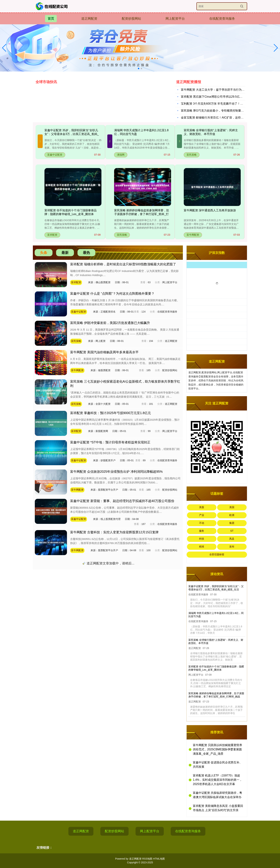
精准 (202, 547)
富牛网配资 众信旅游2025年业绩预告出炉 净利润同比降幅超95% (116, 472)
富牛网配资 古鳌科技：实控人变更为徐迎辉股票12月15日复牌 (114, 532)
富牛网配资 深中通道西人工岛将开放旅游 (210, 210)
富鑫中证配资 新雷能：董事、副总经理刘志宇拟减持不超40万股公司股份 (122, 501)
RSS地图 (147, 859)
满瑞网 (121, 155)
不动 (202, 523)
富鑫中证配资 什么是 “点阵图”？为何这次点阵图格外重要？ (112, 294)
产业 (202, 515)
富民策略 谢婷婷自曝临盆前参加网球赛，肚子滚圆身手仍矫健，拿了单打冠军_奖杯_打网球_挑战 (142, 214)
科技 (202, 539)
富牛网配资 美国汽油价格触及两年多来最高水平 (104, 352)
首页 (51, 19)
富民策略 (192, 155)
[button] (276, 48)
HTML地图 (159, 859)
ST (232, 531)
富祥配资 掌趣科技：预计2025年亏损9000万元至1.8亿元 (111, 413)
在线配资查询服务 (222, 19)
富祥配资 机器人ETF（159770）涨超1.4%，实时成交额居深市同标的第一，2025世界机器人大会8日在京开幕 (217, 780)
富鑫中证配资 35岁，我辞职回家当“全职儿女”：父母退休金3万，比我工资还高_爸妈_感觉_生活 (72, 134)
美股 (202, 507)
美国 (232, 507)
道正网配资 (89, 19)
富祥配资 (52, 235)
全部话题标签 (217, 554)
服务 (202, 531)
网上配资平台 (175, 19)
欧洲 (232, 515)
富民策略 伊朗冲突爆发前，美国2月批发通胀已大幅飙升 (110, 323)
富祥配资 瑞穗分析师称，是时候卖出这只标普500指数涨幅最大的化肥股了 (123, 264)
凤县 (232, 539)
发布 (232, 547)
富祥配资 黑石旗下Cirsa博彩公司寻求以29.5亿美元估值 (216, 98)
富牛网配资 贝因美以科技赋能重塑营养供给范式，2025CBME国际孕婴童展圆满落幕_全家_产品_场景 (217, 749)
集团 (232, 523)
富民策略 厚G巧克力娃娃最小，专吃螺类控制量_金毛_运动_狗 (221, 111)
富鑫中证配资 (55, 155)
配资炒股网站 (131, 19)
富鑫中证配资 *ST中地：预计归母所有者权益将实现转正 (110, 442)
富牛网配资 (193, 235)
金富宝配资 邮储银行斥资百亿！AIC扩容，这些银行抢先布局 (219, 118)
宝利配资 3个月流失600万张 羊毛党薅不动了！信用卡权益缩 (219, 104)
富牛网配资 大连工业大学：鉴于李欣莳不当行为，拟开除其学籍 (221, 91)
